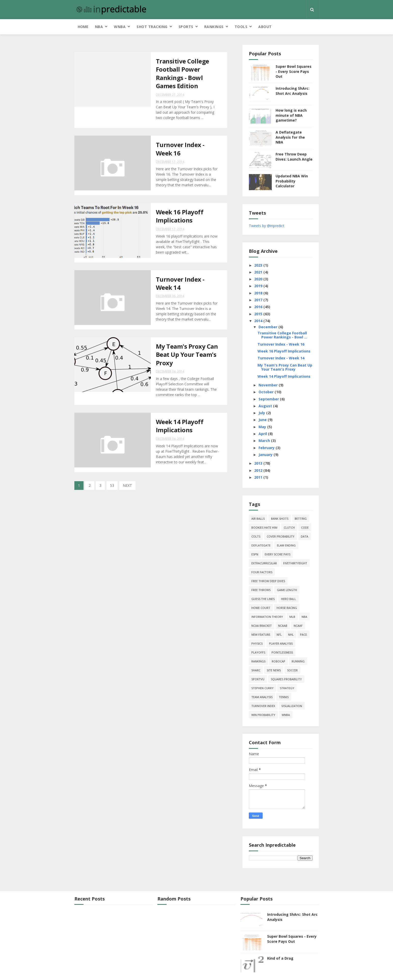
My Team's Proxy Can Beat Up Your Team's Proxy (187, 355)
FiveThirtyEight (295, 563)
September (269, 399)
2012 (259, 470)
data (304, 536)
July (262, 413)
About (265, 27)
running (298, 661)
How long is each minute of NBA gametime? (291, 115)
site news (274, 670)
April (263, 434)
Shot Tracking (152, 27)
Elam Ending (286, 545)
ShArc (256, 670)
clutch (289, 527)
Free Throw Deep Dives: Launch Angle (294, 157)
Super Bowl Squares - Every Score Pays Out (294, 71)
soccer (292, 670)
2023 (259, 265)
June (263, 420)
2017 (259, 300)
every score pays (277, 554)
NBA (99, 27)
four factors (262, 572)
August (266, 406)
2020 (259, 279)
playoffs (258, 652)
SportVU (258, 679)
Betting (301, 519)
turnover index (263, 706)
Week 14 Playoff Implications (180, 426)
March (265, 441)
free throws (261, 590)
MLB (292, 617)
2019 (259, 286)
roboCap (279, 661)
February (267, 448)
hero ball (288, 599)
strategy (287, 688)
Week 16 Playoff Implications (180, 216)
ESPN (255, 554)
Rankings (214, 27)
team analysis (262, 697)
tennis (284, 697)
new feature (261, 635)
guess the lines (263, 599)
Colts (256, 536)
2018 (259, 293)
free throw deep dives (268, 581)
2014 (259, 321)
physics (257, 643)
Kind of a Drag (280, 958)
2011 (259, 477)
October (267, 392)
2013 (259, 463)
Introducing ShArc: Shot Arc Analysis (293, 91)
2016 (259, 307)
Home (83, 27)
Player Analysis (281, 643)
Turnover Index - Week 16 (180, 149)
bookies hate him (264, 527)
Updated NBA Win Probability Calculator (292, 181)
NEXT (127, 485)
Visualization (292, 706)
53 (112, 485)
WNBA (120, 27)
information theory (267, 617)
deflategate (261, 545)
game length (287, 590)
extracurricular (264, 563)
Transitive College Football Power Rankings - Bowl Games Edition (182, 73)
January (266, 455)
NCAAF (298, 626)
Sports (186, 27)
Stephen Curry (262, 688)
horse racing (287, 608)
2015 (259, 314)
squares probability (286, 679)
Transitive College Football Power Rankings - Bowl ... (282, 335)
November (269, 385)
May (263, 427)
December (268, 327)
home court (261, 608)
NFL (279, 635)
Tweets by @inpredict (267, 226)
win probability (263, 715)
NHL (291, 635)
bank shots (280, 519)
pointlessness (282, 652)
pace (303, 635)
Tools (241, 27)
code (305, 527)
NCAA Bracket (262, 626)
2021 (259, 272)
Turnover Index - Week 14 (180, 283)
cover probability (281, 536)
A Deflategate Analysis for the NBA (290, 137)
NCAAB (283, 626)
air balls (258, 519)
